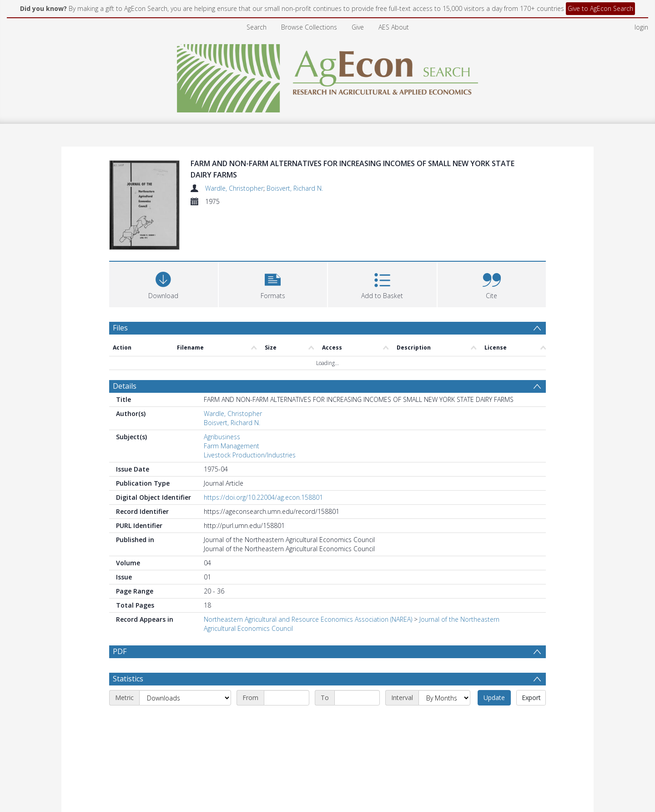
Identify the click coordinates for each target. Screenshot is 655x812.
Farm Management (232, 446)
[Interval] (444, 698)
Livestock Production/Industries (250, 455)
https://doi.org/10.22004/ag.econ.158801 (263, 497)
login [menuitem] (641, 27)
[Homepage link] (328, 76)
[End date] (357, 698)
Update (494, 698)
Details (125, 386)
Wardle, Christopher (234, 188)
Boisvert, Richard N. (295, 188)
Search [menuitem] (257, 27)
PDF (120, 651)
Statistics (128, 679)
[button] (273, 283)
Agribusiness (222, 437)
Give (358, 27)
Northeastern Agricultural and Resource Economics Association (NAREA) (308, 619)
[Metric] (185, 698)
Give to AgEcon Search (600, 8)
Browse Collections (309, 27)
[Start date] (287, 698)
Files (120, 328)
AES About (394, 27)
